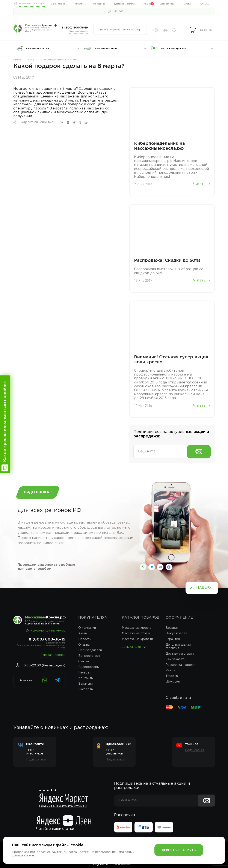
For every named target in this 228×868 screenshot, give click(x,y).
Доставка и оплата (124, 4)
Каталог (79, 4)
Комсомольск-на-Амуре (32, 4)
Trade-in (172, 676)
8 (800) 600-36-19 (75, 28)
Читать (202, 184)
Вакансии (85, 684)
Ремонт (171, 670)
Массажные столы (136, 633)
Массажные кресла (137, 628)
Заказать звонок (79, 31)
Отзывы (205, 4)
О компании (58, 4)
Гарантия (173, 639)
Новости (85, 639)
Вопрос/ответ (89, 656)
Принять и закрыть (179, 850)
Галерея (85, 673)
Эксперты (86, 689)
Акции (147, 4)
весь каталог (132, 647)
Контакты (86, 678)
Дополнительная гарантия (178, 647)
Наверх (204, 588)
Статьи (188, 4)
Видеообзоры (167, 4)
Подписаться (36, 760)
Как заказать (175, 659)
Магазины (99, 4)
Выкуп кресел (176, 633)
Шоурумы (173, 682)
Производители (90, 650)
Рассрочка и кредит (181, 665)
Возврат (172, 628)
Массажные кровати (137, 639)
